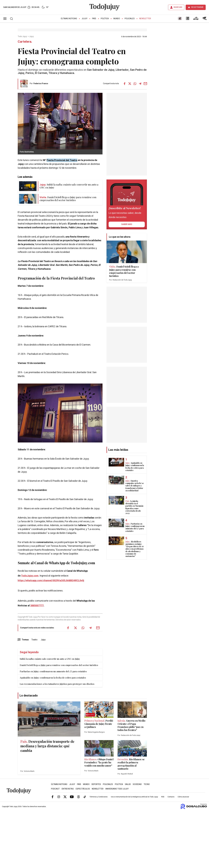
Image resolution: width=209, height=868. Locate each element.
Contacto (171, 797)
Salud (128, 784)
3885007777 (37, 606)
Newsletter (145, 19)
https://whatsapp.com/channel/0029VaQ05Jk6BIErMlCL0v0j (51, 581)
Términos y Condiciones (99, 797)
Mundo (117, 19)
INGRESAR (178, 7)
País (94, 19)
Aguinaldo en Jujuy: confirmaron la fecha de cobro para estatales (53, 678)
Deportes (96, 784)
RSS (163, 797)
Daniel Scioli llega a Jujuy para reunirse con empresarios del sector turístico (59, 665)
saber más (127, 224)
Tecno (147, 784)
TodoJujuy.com (30, 576)
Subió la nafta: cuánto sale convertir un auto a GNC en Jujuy (50, 659)
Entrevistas (68, 789)
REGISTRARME (197, 7)
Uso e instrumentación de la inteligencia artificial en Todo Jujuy (134, 797)
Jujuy (85, 19)
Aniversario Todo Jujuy (117, 789)
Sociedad (137, 784)
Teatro (34, 640)
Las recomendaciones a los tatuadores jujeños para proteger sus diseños (57, 684)
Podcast (55, 789)
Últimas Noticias (69, 19)
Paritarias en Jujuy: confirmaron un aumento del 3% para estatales (53, 671)
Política (105, 19)
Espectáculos (83, 789)
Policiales (130, 19)
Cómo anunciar (183, 797)
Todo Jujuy (23, 37)
